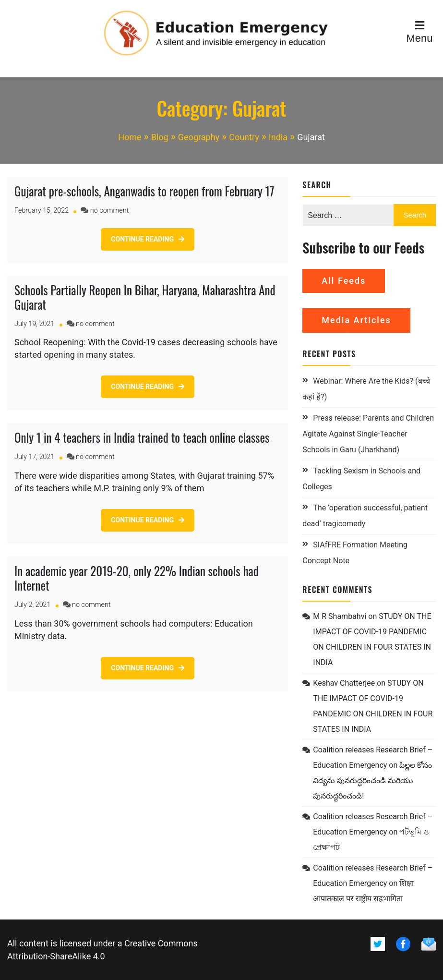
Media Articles (356, 320)
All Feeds (344, 281)
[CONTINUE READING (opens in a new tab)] (148, 239)
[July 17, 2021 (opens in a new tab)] (35, 457)
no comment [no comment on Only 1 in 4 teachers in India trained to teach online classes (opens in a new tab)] (95, 457)
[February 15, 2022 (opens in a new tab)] (42, 211)
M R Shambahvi (340, 616)
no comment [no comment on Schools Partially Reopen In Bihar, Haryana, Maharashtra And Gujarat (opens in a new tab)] (95, 324)
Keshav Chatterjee (344, 683)
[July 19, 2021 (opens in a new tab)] (35, 324)
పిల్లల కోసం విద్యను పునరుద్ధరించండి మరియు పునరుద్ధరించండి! (372, 780)
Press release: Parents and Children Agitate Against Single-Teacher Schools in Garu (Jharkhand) (368, 434)
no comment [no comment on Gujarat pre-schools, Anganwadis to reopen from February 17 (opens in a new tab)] (109, 211)
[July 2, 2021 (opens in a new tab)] (33, 605)
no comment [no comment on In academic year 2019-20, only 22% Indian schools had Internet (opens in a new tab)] (91, 605)
